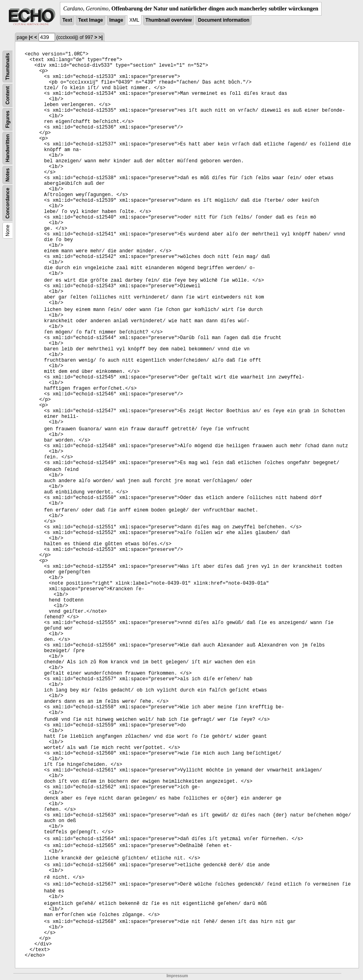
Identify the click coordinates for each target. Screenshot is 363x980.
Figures (8, 119)
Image (116, 20)
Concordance (8, 203)
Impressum (177, 976)
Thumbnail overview (169, 20)
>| (100, 37)
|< (31, 37)
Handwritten (8, 148)
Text (67, 20)
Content (8, 95)
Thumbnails (8, 66)
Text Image (90, 20)
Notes (8, 175)
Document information (224, 20)
